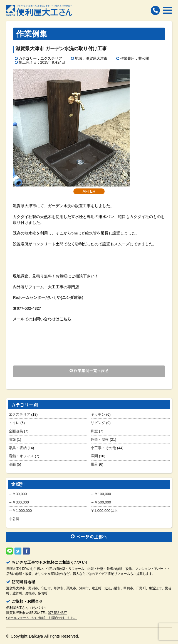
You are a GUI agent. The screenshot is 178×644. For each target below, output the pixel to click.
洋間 (94, 456)
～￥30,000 (18, 494)
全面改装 (16, 431)
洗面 (12, 464)
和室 (94, 431)
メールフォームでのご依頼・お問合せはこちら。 (41, 618)
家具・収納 (18, 448)
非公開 (14, 519)
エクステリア (19, 414)
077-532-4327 (57, 613)
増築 (12, 440)
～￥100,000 (101, 494)
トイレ (14, 423)
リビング (98, 423)
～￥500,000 (101, 502)
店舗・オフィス (21, 456)
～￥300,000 (19, 502)
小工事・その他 (103, 448)
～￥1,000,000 (20, 511)
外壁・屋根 (100, 440)
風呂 (94, 464)
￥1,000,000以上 (104, 511)
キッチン (98, 414)
